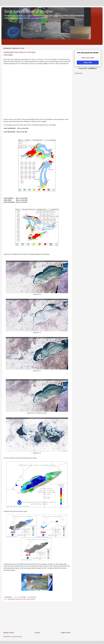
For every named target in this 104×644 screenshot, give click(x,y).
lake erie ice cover (21, 599)
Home (37, 633)
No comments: (32, 597)
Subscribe (88, 63)
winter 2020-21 (31, 599)
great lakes (11, 599)
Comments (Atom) (17, 637)
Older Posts (66, 633)
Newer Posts (9, 633)
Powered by (88, 68)
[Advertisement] (37, 617)
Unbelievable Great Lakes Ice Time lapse (19, 52)
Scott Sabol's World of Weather (29, 11)
